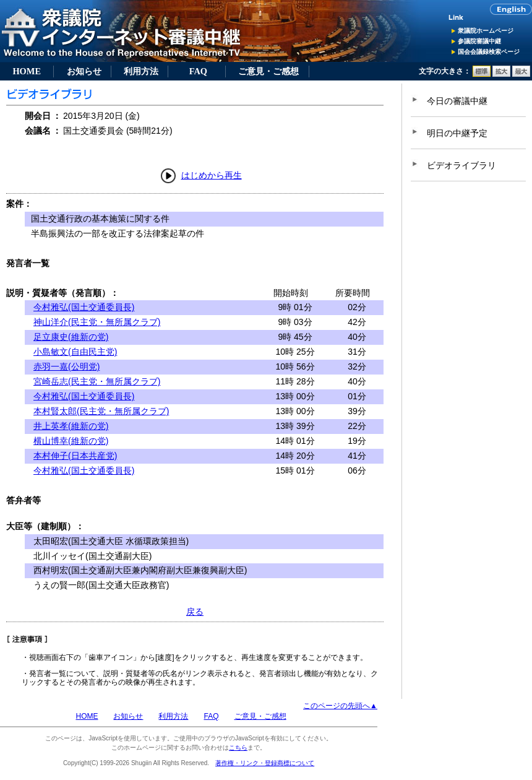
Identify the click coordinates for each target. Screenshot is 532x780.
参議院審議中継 (479, 41)
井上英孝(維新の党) (71, 426)
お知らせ (84, 71)
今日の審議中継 (457, 101)
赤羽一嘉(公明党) (66, 366)
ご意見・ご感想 (268, 71)
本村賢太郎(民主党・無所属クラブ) (101, 411)
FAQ (198, 71)
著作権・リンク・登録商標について (265, 763)
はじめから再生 (212, 175)
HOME (27, 71)
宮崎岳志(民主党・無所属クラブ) (97, 381)
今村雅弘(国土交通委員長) (84, 307)
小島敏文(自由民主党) (75, 352)
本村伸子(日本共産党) (75, 456)
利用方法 (141, 71)
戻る (195, 612)
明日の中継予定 (457, 133)
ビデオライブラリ (461, 165)
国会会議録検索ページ (489, 52)
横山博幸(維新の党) (71, 441)
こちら (238, 747)
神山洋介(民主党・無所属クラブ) (97, 322)
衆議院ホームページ (486, 31)
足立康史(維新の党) (71, 337)
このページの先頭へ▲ (340, 706)
